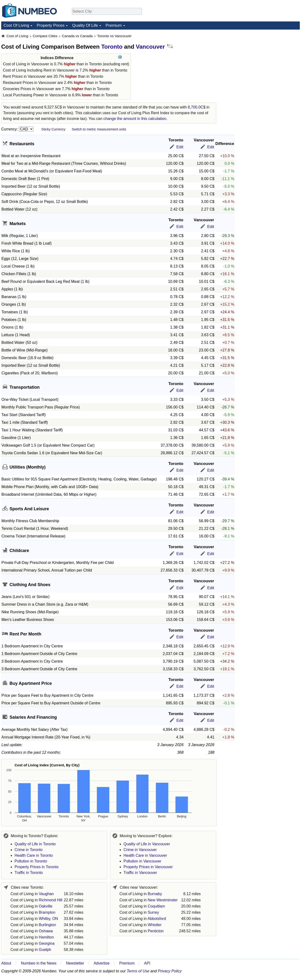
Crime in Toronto (29, 850)
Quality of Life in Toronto (35, 844)
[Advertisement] (264, 63)
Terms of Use (138, 971)
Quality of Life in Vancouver (147, 844)
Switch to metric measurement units (99, 129)
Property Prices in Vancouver (148, 867)
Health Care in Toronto (34, 855)
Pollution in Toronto (31, 861)
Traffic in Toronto (29, 873)
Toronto (112, 47)
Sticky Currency (53, 129)
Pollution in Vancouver (142, 861)
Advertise (102, 963)
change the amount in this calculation (135, 119)
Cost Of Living (16, 25)
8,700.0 (194, 107)
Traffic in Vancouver (140, 873)
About (6, 963)
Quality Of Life (85, 25)
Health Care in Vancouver (145, 855)
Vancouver (150, 47)
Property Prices (51, 25)
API (147, 963)
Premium (114, 25)
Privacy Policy (170, 971)
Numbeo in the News (39, 963)
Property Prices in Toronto (37, 867)
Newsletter (75, 963)
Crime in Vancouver (140, 850)
